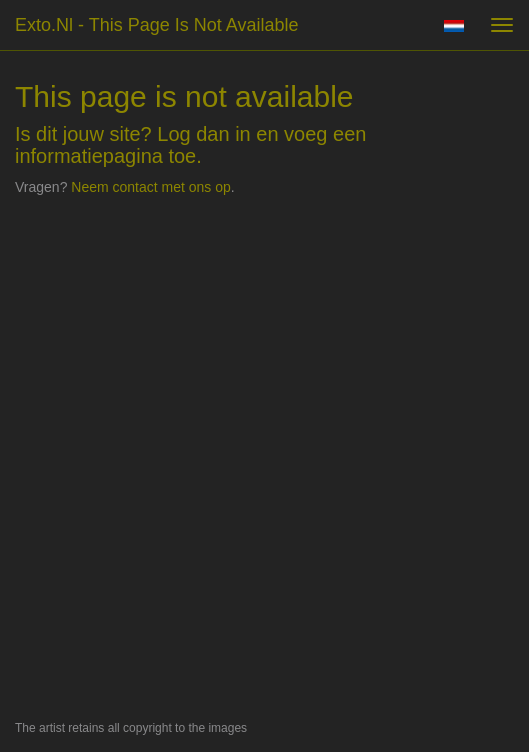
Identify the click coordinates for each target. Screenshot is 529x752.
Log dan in (203, 134)
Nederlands (453, 26)
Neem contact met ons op (151, 187)
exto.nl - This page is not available (156, 25)
